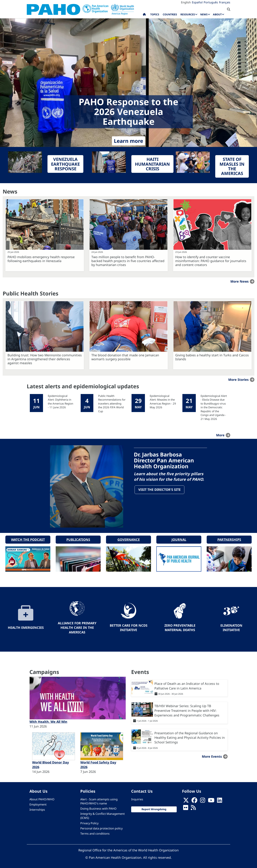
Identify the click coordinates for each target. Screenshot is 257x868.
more (220, 435)
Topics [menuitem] (155, 14)
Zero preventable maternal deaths (180, 626)
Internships (37, 808)
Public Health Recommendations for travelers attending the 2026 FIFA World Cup (112, 403)
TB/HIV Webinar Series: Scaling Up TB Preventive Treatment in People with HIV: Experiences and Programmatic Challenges (187, 709)
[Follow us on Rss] (193, 807)
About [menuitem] (217, 14)
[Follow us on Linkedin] (220, 800)
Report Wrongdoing (154, 808)
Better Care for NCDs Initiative (129, 626)
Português (211, 2)
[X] (186, 800)
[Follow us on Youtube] (211, 800)
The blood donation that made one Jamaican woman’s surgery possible (125, 357)
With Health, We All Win (48, 721)
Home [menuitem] (144, 15)
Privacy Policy (89, 822)
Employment (38, 803)
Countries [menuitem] (170, 14)
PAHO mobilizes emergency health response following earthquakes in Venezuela (41, 259)
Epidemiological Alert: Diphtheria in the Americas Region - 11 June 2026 (61, 402)
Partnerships (229, 538)
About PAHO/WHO (42, 798)
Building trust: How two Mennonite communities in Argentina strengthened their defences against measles (45, 359)
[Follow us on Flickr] (186, 807)
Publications (78, 538)
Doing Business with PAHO (98, 807)
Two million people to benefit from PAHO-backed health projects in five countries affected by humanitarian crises (128, 261)
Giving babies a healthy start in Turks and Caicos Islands (212, 357)
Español (197, 2)
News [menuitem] (204, 14)
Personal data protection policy (101, 827)
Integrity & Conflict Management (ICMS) (103, 815)
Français (225, 2)
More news (240, 281)
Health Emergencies (26, 626)
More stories (238, 380)
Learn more (128, 141)
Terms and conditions (95, 832)
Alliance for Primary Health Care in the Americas (77, 626)
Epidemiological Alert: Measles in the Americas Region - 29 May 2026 (163, 402)
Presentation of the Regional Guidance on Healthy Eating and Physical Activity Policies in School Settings (190, 736)
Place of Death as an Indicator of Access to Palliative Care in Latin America (187, 685)
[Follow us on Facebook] (194, 800)
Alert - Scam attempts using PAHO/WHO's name (99, 800)
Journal (179, 538)
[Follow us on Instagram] (203, 800)
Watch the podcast (28, 538)
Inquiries (137, 798)
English (186, 2)
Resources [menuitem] (188, 14)
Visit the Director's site (160, 490)
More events (212, 755)
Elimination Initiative (231, 626)
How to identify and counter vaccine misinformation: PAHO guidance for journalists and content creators (211, 261)
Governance (129, 538)
